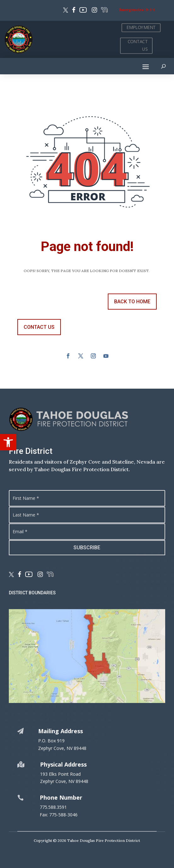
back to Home (132, 302)
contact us (39, 327)
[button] (8, 442)
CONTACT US (138, 45)
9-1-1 (150, 10)
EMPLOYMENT (141, 28)
